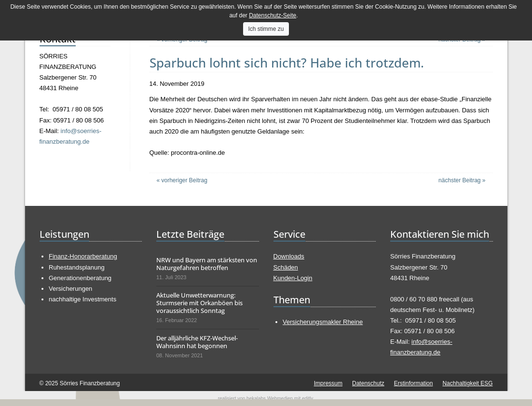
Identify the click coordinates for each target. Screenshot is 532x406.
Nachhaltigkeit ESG (467, 383)
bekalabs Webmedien (270, 399)
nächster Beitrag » (462, 180)
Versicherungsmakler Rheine (323, 322)
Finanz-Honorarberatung (83, 256)
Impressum (328, 383)
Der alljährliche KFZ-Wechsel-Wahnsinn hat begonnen (197, 342)
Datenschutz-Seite (273, 15)
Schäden (286, 267)
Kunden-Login (293, 278)
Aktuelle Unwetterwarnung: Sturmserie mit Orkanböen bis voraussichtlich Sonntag (199, 303)
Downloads (289, 256)
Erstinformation (414, 383)
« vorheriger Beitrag (182, 180)
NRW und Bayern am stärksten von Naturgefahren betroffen (207, 264)
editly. (308, 399)
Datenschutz (368, 383)
